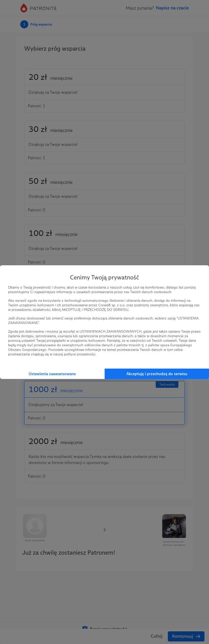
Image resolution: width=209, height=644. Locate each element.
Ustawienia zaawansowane (52, 374)
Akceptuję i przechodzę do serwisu (157, 374)
